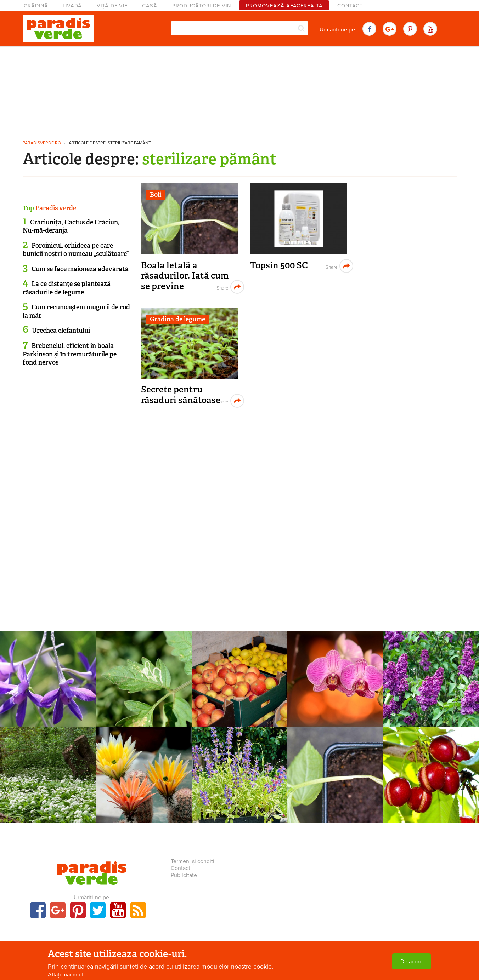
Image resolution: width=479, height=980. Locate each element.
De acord (412, 962)
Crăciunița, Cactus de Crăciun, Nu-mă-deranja (71, 226)
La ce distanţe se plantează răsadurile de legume (67, 288)
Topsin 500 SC (279, 265)
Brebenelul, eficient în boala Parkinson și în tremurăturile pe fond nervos (70, 354)
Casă (150, 6)
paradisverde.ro (42, 143)
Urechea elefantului (61, 331)
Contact (350, 6)
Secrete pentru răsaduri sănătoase (181, 395)
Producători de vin (202, 6)
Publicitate (184, 875)
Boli (156, 195)
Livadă (72, 6)
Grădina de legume (177, 319)
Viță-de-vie (112, 6)
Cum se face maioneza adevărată (80, 269)
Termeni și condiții (193, 861)
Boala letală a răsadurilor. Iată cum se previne (185, 276)
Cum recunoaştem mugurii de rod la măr (76, 311)
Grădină (36, 6)
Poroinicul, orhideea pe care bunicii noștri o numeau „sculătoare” (76, 250)
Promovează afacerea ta (284, 6)
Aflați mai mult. (66, 975)
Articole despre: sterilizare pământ (110, 143)
